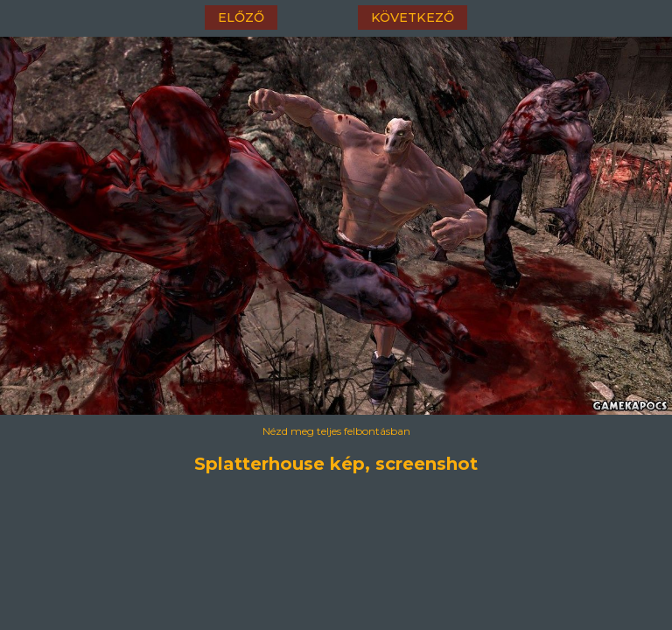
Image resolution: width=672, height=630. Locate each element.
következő (413, 17)
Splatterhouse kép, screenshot (336, 464)
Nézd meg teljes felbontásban (336, 431)
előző (241, 17)
